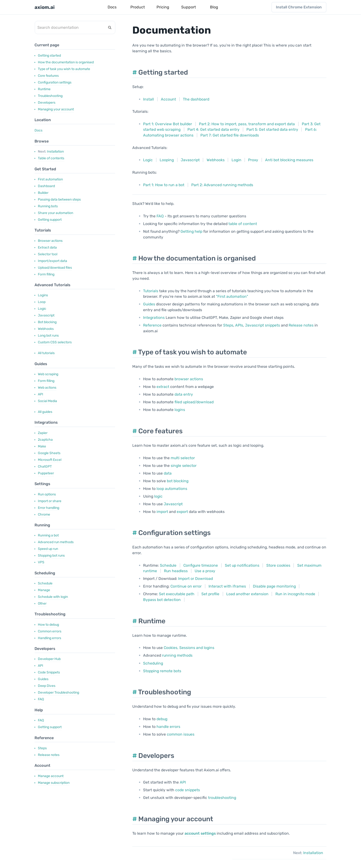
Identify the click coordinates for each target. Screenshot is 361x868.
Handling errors (49, 638)
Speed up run (48, 549)
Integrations (154, 318)
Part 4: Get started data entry (213, 129)
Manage (44, 590)
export (182, 512)
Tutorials (151, 291)
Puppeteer (46, 473)
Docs (38, 130)
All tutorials (46, 353)
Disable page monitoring (274, 586)
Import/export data (52, 261)
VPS (41, 562)
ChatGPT (45, 467)
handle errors (168, 727)
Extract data (47, 247)
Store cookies (278, 565)
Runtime (44, 89)
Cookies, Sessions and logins (189, 648)
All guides (45, 412)
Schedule (45, 583)
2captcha (45, 440)
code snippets (188, 790)
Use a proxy (205, 571)
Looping (167, 160)
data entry (184, 394)
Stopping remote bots (162, 671)
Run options (47, 494)
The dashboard (196, 99)
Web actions (47, 388)
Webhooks (46, 329)
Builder (43, 193)
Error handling (49, 508)
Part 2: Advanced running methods (222, 185)
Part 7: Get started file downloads (230, 135)
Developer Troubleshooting (58, 693)
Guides (43, 679)
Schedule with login (53, 597)
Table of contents (51, 158)
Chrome (44, 514)
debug (162, 719)
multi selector (183, 458)
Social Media (47, 401)
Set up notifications (242, 565)
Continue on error (186, 586)
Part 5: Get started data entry (272, 129)
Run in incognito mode (295, 594)
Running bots (48, 206)
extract (163, 387)
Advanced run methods (56, 542)
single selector (184, 466)
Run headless (176, 571)
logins (180, 410)
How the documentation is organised (66, 62)
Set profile (210, 594)
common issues (181, 734)
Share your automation (55, 213)
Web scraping (48, 374)
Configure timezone (201, 565)
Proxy (253, 160)
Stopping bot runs (51, 556)
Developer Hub (49, 659)
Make (42, 446)
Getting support (50, 220)
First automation (50, 179)
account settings (200, 833)
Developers (47, 103)
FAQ (41, 699)
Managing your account (56, 109)
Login (236, 160)
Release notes (49, 755)
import (162, 512)
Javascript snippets (262, 325)
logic (158, 496)
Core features (48, 76)
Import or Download (195, 579)
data (168, 473)
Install (148, 99)
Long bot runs (48, 336)
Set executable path (177, 594)
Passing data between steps (59, 199)
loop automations (172, 489)
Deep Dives (47, 686)
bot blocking (178, 481)
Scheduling (153, 663)
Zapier (43, 433)
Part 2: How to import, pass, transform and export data (247, 124)
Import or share (50, 501)
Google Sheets (49, 453)
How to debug (48, 625)
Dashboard (46, 186)
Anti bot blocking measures (289, 160)
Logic (42, 309)
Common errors (50, 631)
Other (42, 603)
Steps (42, 748)
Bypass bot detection (162, 600)
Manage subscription (54, 783)
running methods (177, 655)
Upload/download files (55, 268)
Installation (51, 152)
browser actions (189, 379)
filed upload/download (194, 402)
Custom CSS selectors (55, 342)
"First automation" (232, 296)
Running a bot (48, 535)
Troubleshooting (50, 96)
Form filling (46, 274)
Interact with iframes (227, 586)
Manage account (51, 776)
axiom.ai (45, 7)
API (41, 394)
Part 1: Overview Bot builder (168, 124)
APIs (239, 325)
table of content (243, 224)
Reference (152, 325)
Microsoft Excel (50, 460)
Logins (43, 295)
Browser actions (50, 241)
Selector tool (48, 254)
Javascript (46, 315)
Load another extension (247, 594)
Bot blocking (47, 322)
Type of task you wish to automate (64, 69)
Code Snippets (49, 672)
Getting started (49, 56)
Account (168, 99)
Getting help (191, 231)
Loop (42, 302)
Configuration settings (55, 82)
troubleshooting (222, 798)
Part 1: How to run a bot (164, 185)
